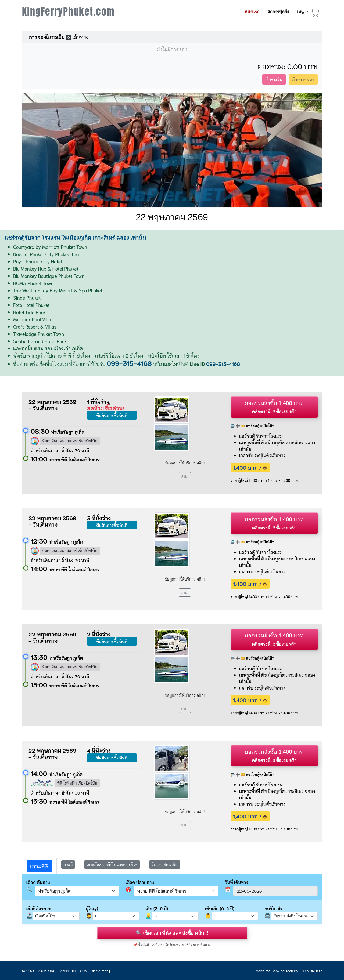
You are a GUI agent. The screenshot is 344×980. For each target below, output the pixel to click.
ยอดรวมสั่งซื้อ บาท (274, 407)
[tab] (39, 866)
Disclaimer (99, 971)
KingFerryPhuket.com (68, 12)
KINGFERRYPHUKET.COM (68, 971)
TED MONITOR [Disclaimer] (311, 971)
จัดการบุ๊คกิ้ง (278, 12)
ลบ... (185, 476)
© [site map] (24, 971)
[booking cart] (315, 13)
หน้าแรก (252, 12)
